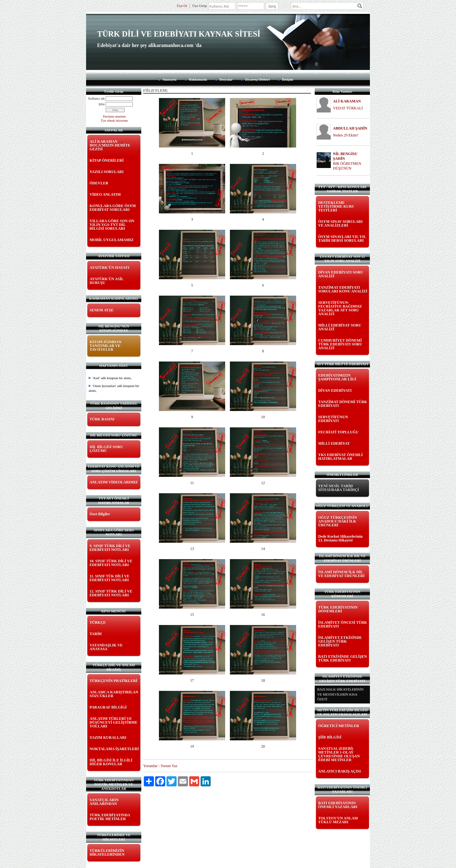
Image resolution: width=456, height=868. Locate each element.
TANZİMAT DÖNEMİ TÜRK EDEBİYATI (343, 404)
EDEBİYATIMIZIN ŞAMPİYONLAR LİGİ (337, 377)
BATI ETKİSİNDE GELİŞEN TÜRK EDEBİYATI (343, 658)
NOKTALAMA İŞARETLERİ (114, 749)
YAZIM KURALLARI (108, 738)
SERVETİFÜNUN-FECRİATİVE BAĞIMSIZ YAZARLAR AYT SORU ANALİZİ (340, 308)
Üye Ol (182, 6)
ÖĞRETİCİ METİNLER (339, 726)
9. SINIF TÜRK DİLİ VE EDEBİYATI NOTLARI (110, 548)
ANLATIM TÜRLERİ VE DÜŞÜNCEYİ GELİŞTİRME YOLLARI (114, 722)
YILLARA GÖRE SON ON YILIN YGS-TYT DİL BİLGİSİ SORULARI (112, 225)
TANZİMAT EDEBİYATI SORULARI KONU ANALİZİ (343, 289)
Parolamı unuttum (114, 116)
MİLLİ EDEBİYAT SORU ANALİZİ (340, 327)
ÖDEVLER (99, 183)
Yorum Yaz (169, 766)
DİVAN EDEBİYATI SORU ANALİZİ (341, 274)
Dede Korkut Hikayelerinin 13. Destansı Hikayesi (340, 538)
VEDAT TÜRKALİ (348, 108)
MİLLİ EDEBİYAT (334, 443)
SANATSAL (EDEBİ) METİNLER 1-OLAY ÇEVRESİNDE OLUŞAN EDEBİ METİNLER (339, 754)
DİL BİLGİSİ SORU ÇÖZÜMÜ (106, 449)
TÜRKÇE (98, 622)
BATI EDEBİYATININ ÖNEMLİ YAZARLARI (338, 805)
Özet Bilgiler (100, 514)
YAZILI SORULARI (107, 172)
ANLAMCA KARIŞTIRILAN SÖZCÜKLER (114, 694)
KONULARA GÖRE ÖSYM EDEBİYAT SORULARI (113, 208)
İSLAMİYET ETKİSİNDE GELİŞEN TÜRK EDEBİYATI (340, 641)
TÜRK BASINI (102, 419)
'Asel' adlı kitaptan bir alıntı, (112, 378)
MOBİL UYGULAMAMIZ (112, 240)
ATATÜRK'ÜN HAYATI (109, 268)
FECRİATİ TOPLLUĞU (338, 432)
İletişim (287, 79)
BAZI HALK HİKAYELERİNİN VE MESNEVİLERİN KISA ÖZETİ (340, 694)
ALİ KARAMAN (347, 101)
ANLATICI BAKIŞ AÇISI (339, 771)
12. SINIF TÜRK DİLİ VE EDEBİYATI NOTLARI (111, 593)
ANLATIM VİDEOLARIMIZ (114, 482)
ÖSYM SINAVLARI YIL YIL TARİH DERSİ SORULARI (342, 239)
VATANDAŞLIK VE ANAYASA (106, 647)
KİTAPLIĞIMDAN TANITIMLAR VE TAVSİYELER (105, 346)
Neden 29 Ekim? (346, 135)
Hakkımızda (198, 79)
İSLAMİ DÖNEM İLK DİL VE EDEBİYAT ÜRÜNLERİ (341, 574)
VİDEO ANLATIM (105, 194)
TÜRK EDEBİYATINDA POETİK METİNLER (110, 817)
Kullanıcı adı (96, 98)
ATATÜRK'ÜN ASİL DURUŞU (107, 281)
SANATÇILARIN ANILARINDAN (104, 802)
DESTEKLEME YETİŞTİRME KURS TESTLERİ (336, 206)
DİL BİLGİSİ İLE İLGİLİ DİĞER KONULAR (111, 762)
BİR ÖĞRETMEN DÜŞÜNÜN (347, 166)
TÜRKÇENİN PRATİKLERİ (113, 681)
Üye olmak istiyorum (114, 121)
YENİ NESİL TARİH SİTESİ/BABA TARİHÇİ (339, 488)
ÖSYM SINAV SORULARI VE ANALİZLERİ (340, 223)
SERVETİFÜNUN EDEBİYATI (333, 419)
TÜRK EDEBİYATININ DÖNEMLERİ (338, 609)
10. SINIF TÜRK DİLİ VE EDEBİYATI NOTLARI (111, 563)
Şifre (102, 104)
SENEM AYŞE (102, 310)
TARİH (96, 634)
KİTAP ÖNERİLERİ (107, 160)
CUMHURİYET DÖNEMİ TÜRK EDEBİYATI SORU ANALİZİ (340, 344)
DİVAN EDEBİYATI (335, 391)
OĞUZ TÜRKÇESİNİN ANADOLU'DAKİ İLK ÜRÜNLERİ (338, 521)
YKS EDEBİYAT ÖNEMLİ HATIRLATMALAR (340, 457)
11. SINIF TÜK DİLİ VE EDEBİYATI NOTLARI (109, 578)
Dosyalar (226, 79)
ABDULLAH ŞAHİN (350, 128)
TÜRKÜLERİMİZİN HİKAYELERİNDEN (107, 853)
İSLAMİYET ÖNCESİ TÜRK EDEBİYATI (343, 624)
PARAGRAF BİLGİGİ (108, 707)
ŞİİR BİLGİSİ (330, 737)
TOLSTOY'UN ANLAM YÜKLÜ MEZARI (338, 820)
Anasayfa (169, 79)
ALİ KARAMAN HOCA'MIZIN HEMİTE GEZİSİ (110, 145)
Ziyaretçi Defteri (257, 79)
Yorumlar (150, 766)
